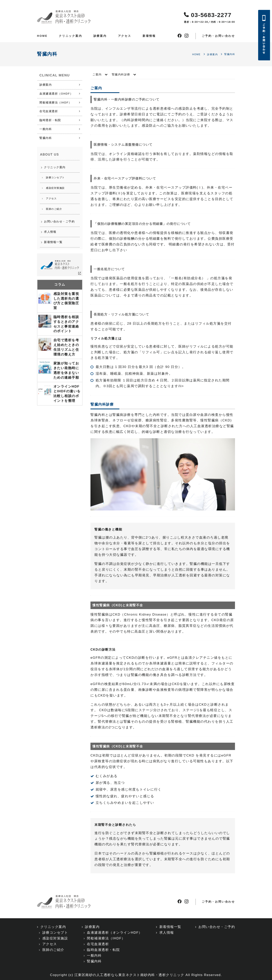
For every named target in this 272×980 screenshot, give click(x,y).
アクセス (125, 36)
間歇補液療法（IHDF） (56, 103)
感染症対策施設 (55, 188)
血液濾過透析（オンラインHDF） (115, 933)
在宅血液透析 (49, 111)
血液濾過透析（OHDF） (56, 94)
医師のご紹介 (54, 209)
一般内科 (46, 129)
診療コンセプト (55, 178)
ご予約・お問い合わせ (218, 36)
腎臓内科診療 (121, 74)
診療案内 (100, 36)
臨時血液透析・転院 (103, 950)
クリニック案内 (70, 36)
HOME (42, 36)
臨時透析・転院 (50, 120)
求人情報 (50, 232)
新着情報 (149, 36)
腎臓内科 (46, 138)
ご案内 (97, 74)
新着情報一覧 (53, 242)
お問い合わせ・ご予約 (59, 221)
